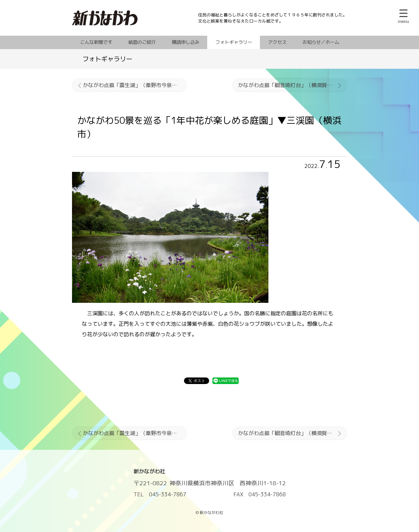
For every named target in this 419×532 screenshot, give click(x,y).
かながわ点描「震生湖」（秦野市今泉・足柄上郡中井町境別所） (135, 85)
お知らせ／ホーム (321, 42)
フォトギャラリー (234, 42)
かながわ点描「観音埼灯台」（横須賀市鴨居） (292, 85)
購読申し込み (186, 42)
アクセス (277, 42)
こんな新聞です (96, 42)
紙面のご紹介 (142, 42)
